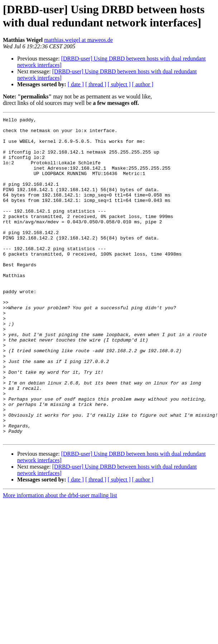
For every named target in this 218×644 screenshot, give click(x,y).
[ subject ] (119, 84)
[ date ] (76, 84)
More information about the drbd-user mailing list (60, 560)
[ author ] (143, 84)
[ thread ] (96, 84)
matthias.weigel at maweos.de (78, 40)
